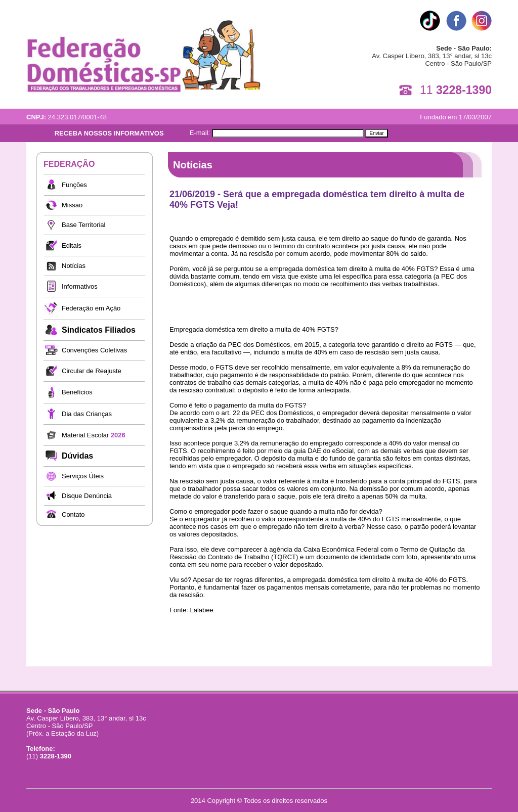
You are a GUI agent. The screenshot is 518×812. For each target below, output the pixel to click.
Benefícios (77, 392)
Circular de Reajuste (92, 371)
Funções (74, 185)
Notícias (74, 266)
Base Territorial (83, 225)
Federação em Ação (91, 308)
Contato (73, 514)
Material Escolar (94, 435)
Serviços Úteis (83, 476)
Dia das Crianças (87, 414)
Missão (72, 205)
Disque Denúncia (87, 496)
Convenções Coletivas (94, 350)
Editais (72, 245)
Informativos (80, 286)
